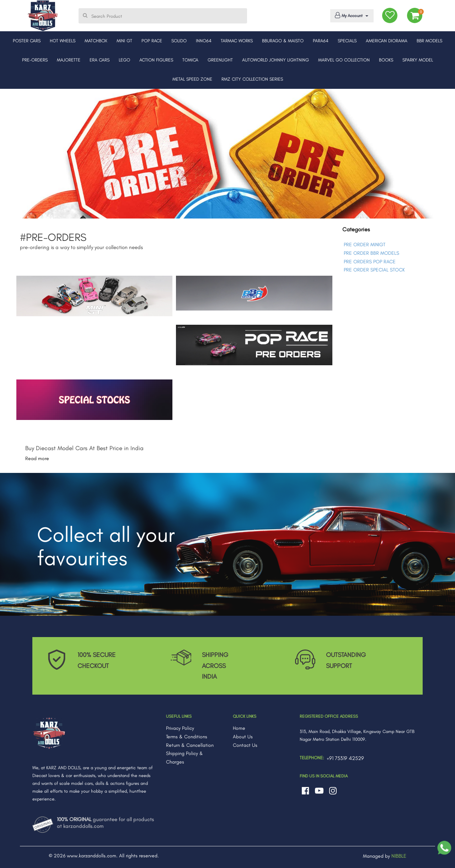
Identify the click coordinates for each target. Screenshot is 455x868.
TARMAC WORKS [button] (237, 41)
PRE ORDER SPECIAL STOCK (374, 270)
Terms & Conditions (187, 737)
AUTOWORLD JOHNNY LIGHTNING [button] (275, 60)
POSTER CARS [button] (27, 41)
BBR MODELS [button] (429, 41)
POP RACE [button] (152, 41)
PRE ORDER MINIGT (365, 245)
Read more (37, 459)
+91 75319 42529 (345, 758)
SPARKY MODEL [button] (418, 60)
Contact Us (245, 745)
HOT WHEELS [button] (63, 41)
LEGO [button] (124, 60)
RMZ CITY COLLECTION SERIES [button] (252, 79)
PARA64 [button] (321, 41)
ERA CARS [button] (100, 60)
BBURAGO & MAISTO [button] (283, 41)
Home (239, 728)
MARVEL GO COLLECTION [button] (344, 60)
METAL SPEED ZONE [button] (192, 79)
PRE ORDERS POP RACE (370, 262)
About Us (243, 737)
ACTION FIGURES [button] (156, 60)
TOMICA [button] (190, 60)
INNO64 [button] (204, 41)
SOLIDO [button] (179, 41)
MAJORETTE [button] (69, 60)
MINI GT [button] (124, 41)
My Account (351, 15)
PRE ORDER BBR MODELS (371, 253)
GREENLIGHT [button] (220, 60)
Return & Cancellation (190, 745)
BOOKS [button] (386, 60)
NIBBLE (399, 856)
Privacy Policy (180, 728)
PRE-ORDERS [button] (35, 60)
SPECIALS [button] (347, 41)
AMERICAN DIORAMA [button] (387, 41)
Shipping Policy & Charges (184, 758)
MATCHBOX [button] (96, 41)
